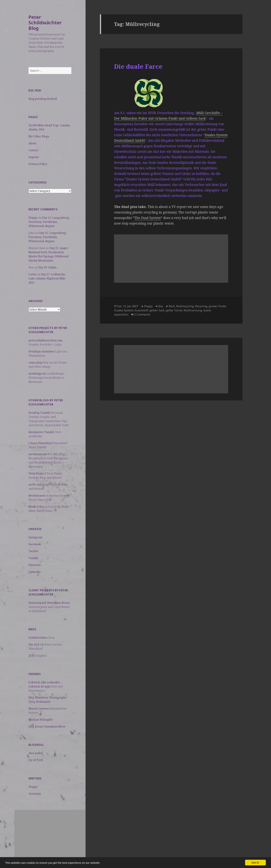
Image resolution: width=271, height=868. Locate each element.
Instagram (35, 537)
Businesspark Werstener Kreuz (49, 603)
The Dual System (148, 218)
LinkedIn (35, 572)
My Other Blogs (39, 136)
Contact (34, 150)
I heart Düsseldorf (40, 443)
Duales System (124, 310)
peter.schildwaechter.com (45, 340)
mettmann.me (38, 454)
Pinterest (35, 565)
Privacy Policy (38, 164)
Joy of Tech (36, 760)
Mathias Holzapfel (41, 720)
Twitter (34, 551)
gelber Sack (157, 310)
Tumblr (34, 558)
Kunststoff (141, 310)
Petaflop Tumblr (39, 413)
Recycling (201, 306)
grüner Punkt (217, 306)
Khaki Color (36, 507)
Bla (161, 306)
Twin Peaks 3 (37, 473)
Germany (35, 794)
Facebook (35, 544)
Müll (172, 306)
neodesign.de (37, 374)
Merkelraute (37, 496)
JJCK (31, 656)
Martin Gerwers (39, 709)
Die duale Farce (138, 66)
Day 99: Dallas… (48, 267)
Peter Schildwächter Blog (45, 23)
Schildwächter (38, 638)
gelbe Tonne (174, 310)
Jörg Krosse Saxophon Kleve (47, 726)
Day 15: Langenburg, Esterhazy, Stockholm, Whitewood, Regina (49, 222)
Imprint (34, 157)
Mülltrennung (193, 310)
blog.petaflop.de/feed (43, 99)
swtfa (32, 484)
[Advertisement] (50, 834)
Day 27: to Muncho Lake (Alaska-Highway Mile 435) (47, 278)
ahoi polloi (35, 753)
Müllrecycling (185, 306)
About (32, 143)
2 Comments (142, 314)
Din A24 (34, 644)
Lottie (32, 274)
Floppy (33, 218)
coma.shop (36, 362)
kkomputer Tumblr (41, 432)
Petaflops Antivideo (41, 351)
